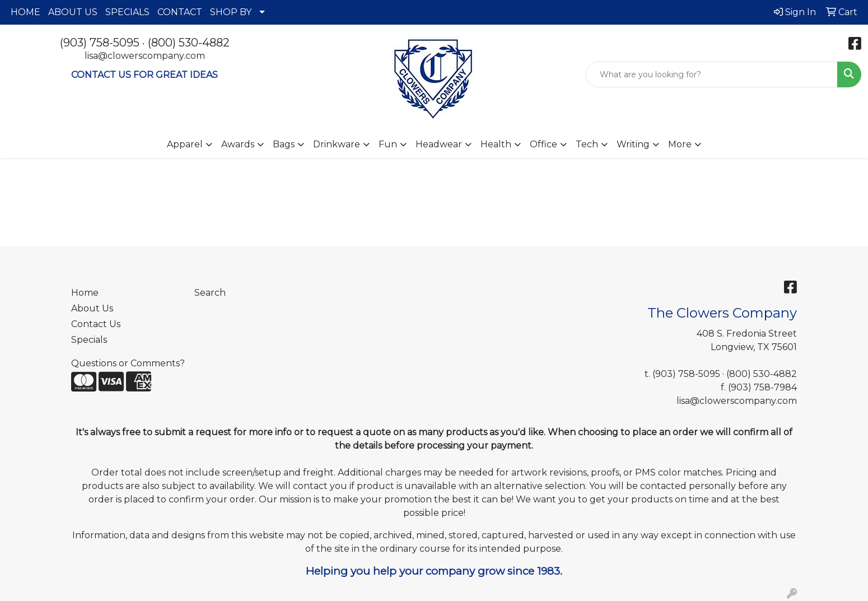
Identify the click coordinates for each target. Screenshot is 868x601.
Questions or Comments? (128, 363)
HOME (25, 12)
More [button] (680, 144)
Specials (89, 340)
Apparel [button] (185, 144)
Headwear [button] (439, 144)
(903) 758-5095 (100, 43)
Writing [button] (633, 144)
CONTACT (180, 12)
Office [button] (543, 144)
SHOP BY (231, 12)
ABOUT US (73, 12)
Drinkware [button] (337, 144)
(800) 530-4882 (189, 43)
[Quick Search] (711, 74)
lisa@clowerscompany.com (145, 56)
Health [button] (496, 144)
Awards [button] (238, 144)
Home (85, 293)
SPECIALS (127, 12)
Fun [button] (388, 144)
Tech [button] (587, 144)
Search (210, 293)
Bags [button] (284, 144)
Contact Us (96, 324)
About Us (92, 308)
